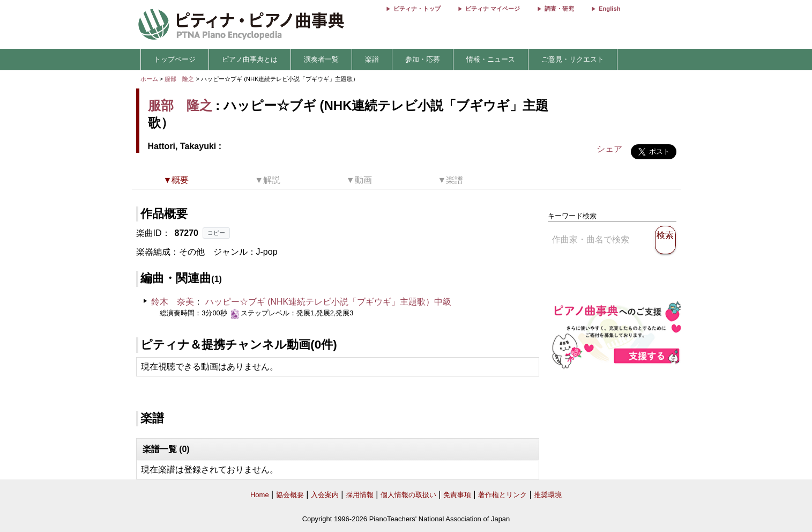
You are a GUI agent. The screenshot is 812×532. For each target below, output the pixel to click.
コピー (216, 233)
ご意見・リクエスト (573, 59)
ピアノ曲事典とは (250, 59)
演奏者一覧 (321, 59)
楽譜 (372, 59)
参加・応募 (423, 59)
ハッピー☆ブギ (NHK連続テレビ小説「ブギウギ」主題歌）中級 (329, 302)
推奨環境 (548, 495)
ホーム (149, 79)
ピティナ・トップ (417, 9)
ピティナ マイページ (493, 9)
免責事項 (457, 495)
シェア (609, 149)
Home (260, 495)
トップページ (175, 59)
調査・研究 (559, 9)
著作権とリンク (502, 495)
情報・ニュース (491, 59)
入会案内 (325, 495)
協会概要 (290, 495)
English (609, 9)
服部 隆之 (179, 79)
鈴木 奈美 (173, 302)
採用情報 (360, 495)
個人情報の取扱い (408, 495)
